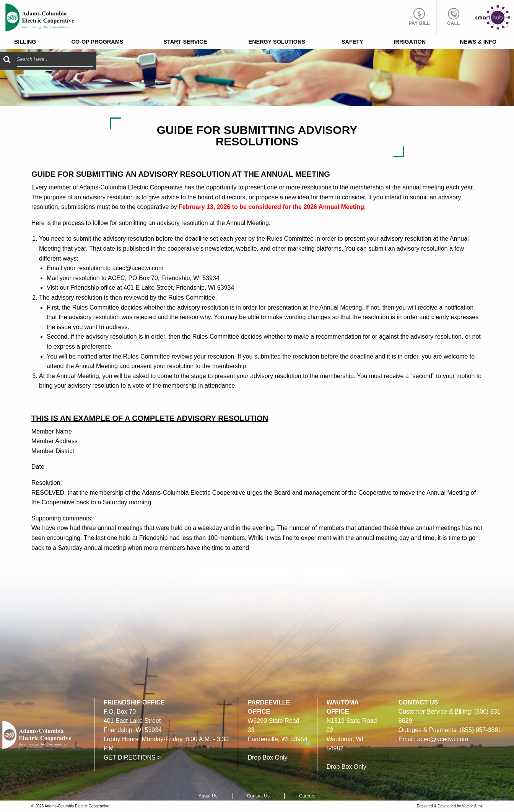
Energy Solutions (277, 42)
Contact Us (258, 796)
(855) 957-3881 (481, 730)
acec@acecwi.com (443, 739)
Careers (307, 796)
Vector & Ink (472, 806)
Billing (25, 42)
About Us (208, 796)
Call (454, 17)
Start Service (185, 42)
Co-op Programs (98, 42)
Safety (352, 42)
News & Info (478, 42)
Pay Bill (419, 17)
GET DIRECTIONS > (132, 757)
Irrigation (410, 42)
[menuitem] (25, 42)
